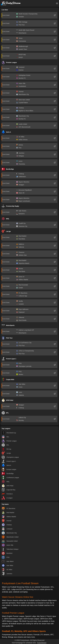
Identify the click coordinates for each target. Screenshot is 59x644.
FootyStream (42, 643)
